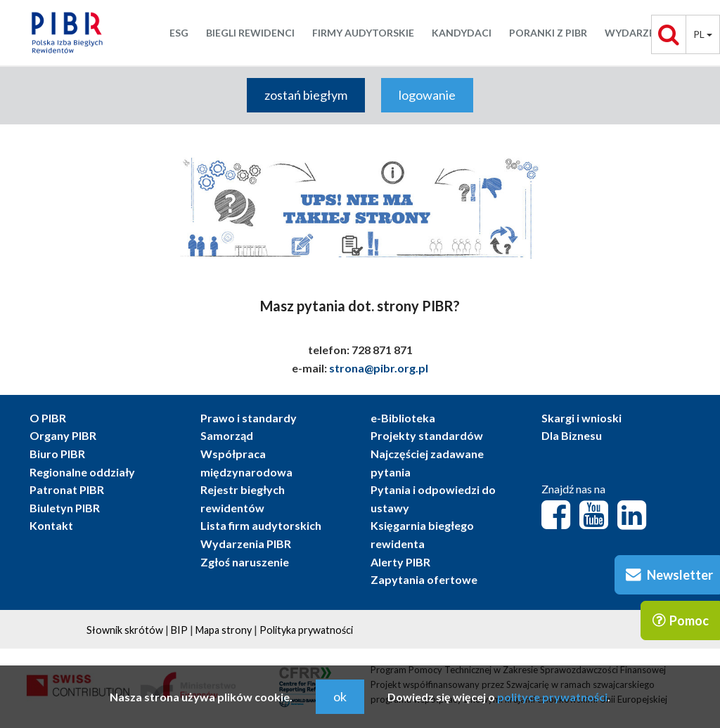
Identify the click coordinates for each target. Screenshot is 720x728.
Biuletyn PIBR (65, 508)
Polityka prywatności (306, 630)
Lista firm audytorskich (261, 525)
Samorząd (227, 435)
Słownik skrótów (125, 630)
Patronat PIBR (67, 489)
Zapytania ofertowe (424, 579)
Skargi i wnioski (581, 418)
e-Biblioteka (403, 418)
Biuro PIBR (57, 454)
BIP (179, 630)
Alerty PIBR (400, 562)
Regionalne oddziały (82, 472)
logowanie (427, 95)
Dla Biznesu (572, 435)
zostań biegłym (306, 95)
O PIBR (48, 418)
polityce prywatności (552, 697)
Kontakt (51, 525)
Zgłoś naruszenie (245, 562)
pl (703, 34)
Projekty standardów (427, 435)
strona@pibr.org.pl (379, 368)
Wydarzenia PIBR (246, 544)
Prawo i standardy (249, 418)
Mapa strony (224, 630)
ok (340, 696)
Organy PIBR (63, 435)
